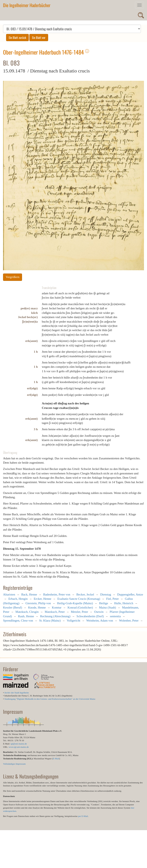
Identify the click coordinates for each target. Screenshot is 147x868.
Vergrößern (13, 277)
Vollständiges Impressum (14, 764)
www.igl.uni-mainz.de (19, 747)
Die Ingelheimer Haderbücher (27, 5)
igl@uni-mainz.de (19, 744)
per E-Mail (83, 816)
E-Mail (56, 759)
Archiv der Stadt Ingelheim (17, 693)
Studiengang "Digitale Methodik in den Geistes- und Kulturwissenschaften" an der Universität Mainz (50, 699)
